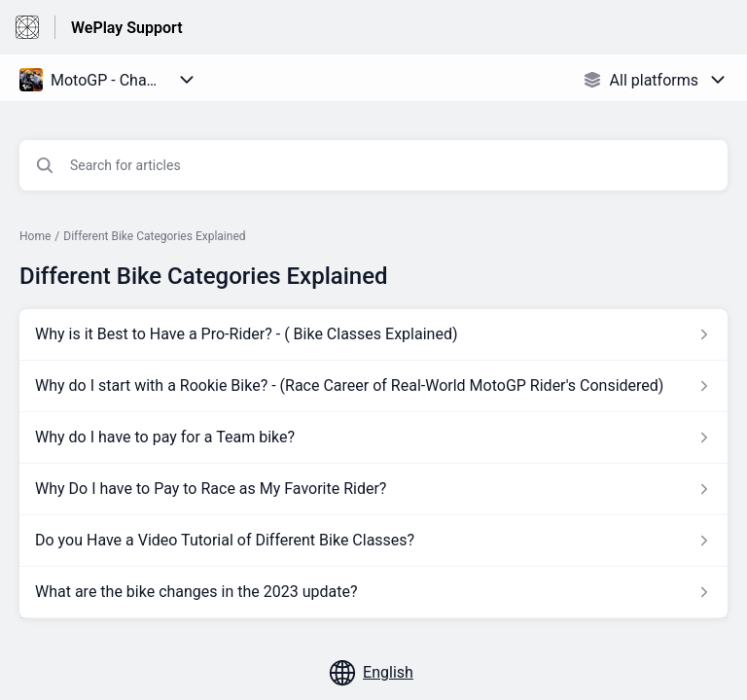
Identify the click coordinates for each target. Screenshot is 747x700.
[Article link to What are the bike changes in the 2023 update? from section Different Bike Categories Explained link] (373, 592)
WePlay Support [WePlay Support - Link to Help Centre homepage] (127, 28)
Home (35, 236)
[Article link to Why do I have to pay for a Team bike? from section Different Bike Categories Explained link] (373, 437)
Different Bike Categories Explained (154, 236)
